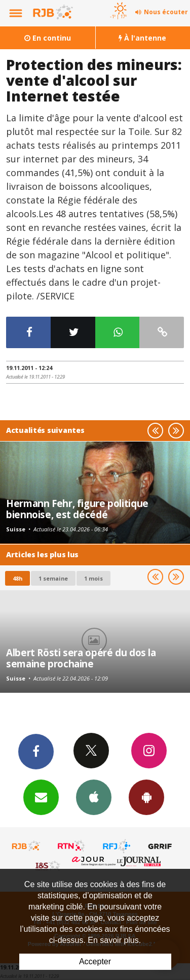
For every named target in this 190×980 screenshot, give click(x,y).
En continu (48, 38)
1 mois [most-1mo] (93, 578)
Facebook (36, 751)
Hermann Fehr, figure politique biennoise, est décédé (77, 509)
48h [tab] (17, 578)
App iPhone (94, 797)
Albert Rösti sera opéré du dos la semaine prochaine (81, 658)
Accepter (95, 961)
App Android (146, 797)
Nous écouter (166, 12)
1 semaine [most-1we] (53, 578)
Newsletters (41, 797)
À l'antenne (142, 38)
